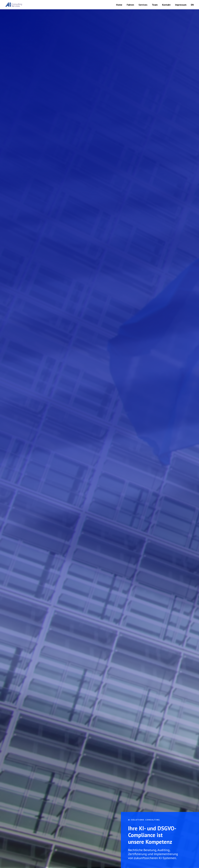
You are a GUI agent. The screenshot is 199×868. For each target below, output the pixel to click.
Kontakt (166, 5)
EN (192, 5)
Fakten (130, 5)
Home (119, 5)
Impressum (181, 5)
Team (155, 5)
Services (143, 5)
